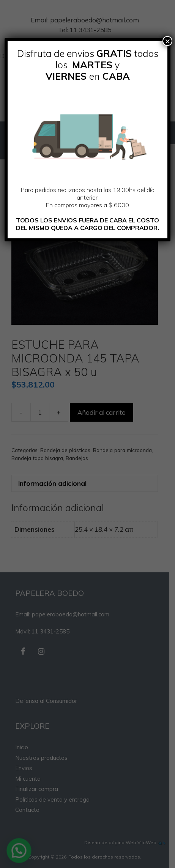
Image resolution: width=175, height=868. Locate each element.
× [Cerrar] (167, 41)
